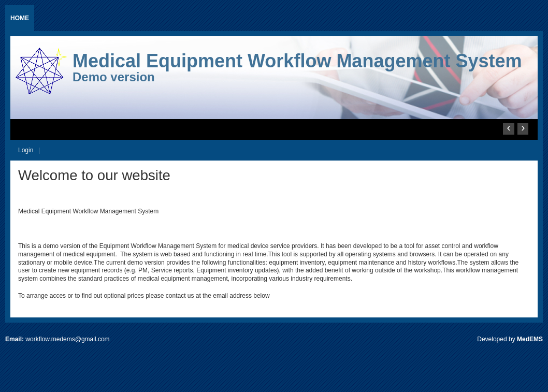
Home (20, 18)
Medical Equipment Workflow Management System (297, 61)
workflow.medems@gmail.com (67, 339)
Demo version (114, 77)
